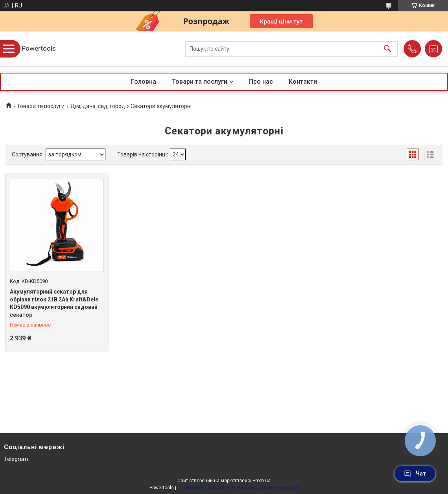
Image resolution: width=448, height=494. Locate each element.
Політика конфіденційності (269, 488)
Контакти (303, 82)
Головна (144, 82)
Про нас (261, 82)
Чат (415, 474)
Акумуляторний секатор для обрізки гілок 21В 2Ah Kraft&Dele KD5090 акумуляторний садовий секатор (54, 303)
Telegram (16, 459)
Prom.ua (262, 481)
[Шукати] (387, 49)
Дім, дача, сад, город (98, 106)
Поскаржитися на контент (206, 488)
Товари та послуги (200, 82)
